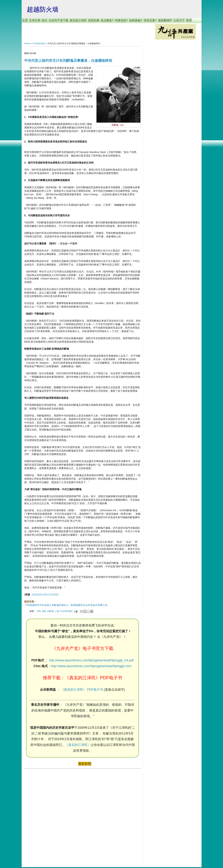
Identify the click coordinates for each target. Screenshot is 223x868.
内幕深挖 (121, 20)
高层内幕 (94, 20)
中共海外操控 (39, 44)
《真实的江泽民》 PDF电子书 (82, 690)
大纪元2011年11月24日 (44, 595)
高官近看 (150, 20)
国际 (44, 611)
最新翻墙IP (165, 20)
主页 (25, 20)
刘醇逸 (50, 611)
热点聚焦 (107, 20)
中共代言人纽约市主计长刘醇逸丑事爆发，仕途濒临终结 (68, 61)
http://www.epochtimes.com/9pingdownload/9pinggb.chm (91, 666)
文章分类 (35, 20)
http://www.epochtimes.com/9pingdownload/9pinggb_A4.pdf (91, 660)
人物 (57, 611)
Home (27, 44)
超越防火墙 (43, 9)
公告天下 (179, 20)
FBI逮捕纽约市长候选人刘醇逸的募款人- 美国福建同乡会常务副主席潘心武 (67, 605)
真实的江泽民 (78, 20)
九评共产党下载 (59, 20)
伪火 (44, 20)
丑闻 (39, 611)
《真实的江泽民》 (78, 745)
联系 (189, 20)
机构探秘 (136, 20)
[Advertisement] (51, 814)
